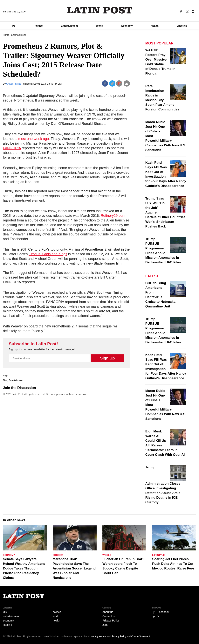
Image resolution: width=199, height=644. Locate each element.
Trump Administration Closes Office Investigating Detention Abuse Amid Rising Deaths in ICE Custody (163, 485)
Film (5, 380)
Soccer (58, 555)
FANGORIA (12, 148)
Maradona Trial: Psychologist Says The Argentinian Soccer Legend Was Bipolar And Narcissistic (74, 568)
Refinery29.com (113, 216)
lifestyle (7, 625)
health (56, 621)
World (100, 26)
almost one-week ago (32, 139)
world (56, 616)
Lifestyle (182, 26)
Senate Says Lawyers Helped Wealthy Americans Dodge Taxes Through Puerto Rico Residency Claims (24, 568)
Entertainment (69, 26)
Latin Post (100, 10)
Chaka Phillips (14, 84)
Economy (127, 26)
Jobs (105, 625)
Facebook (163, 612)
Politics (38, 26)
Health (155, 26)
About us (108, 612)
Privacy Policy (111, 621)
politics (57, 612)
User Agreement (98, 636)
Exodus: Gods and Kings (48, 254)
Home (6, 35)
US (14, 26)
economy (8, 621)
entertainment (11, 616)
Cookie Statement (141, 636)
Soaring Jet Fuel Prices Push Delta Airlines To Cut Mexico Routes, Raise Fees (173, 564)
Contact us (109, 616)
